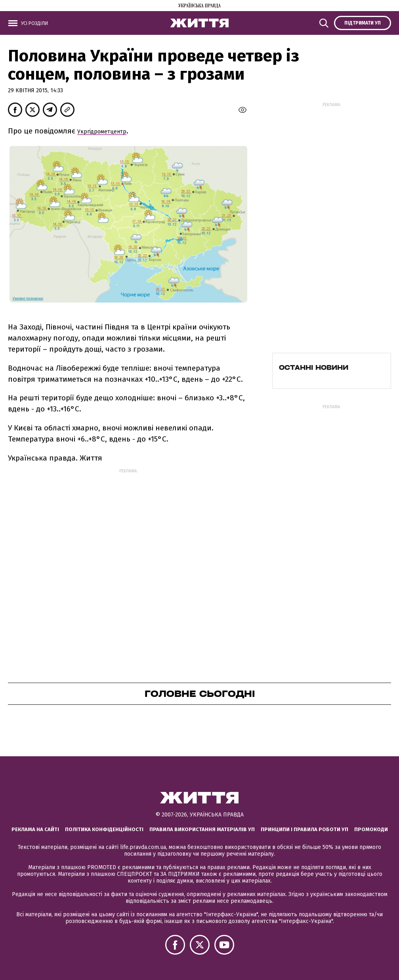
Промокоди (371, 829)
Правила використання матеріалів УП (202, 829)
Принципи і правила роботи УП (304, 829)
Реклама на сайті (35, 829)
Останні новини (314, 367)
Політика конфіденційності (104, 829)
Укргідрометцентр (102, 132)
